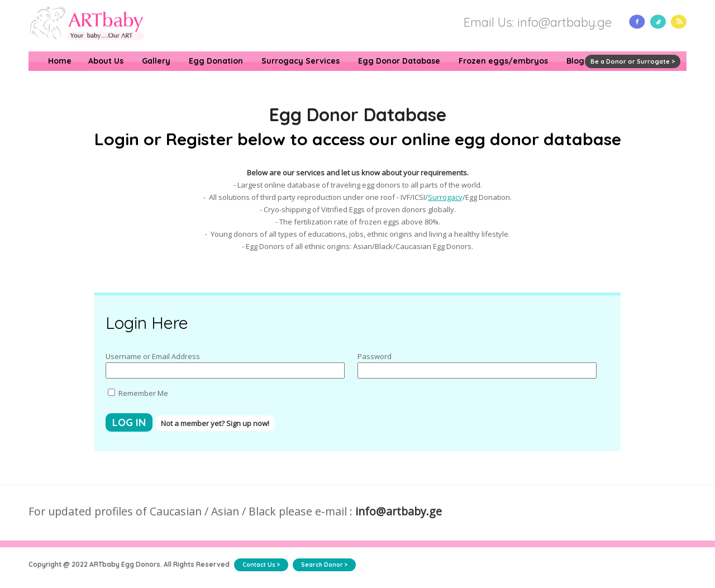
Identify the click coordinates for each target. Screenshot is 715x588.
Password (375, 356)
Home (60, 61)
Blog (575, 61)
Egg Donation (216, 61)
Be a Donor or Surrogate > (633, 61)
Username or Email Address (153, 356)
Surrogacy (445, 197)
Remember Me (138, 393)
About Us (106, 61)
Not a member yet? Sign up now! (215, 423)
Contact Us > (261, 565)
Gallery (156, 61)
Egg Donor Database (399, 61)
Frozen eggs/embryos (503, 61)
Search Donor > (324, 565)
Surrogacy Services (301, 61)
